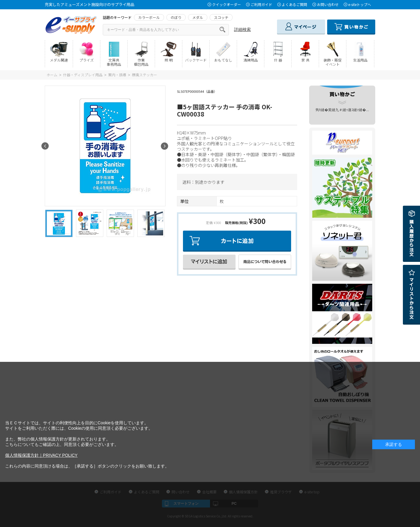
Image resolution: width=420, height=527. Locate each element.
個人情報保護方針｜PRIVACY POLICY (41, 455)
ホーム (52, 75)
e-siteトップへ (360, 4)
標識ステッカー (145, 75)
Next (164, 146)
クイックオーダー (227, 4)
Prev (45, 146)
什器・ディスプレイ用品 (83, 75)
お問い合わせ (328, 4)
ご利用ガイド (261, 4)
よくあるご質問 (294, 4)
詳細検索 (242, 29)
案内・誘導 (117, 75)
